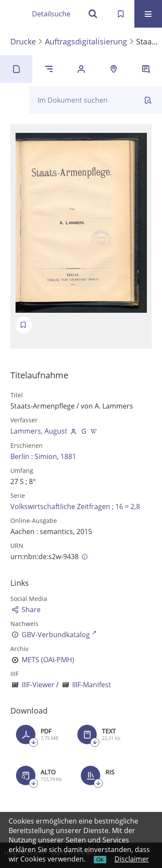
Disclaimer (132, 859)
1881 (68, 456)
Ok (100, 860)
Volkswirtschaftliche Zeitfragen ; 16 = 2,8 (75, 506)
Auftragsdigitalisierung (86, 41)
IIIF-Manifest (92, 685)
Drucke (23, 41)
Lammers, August (39, 431)
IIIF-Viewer (38, 685)
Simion (46, 456)
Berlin (20, 456)
